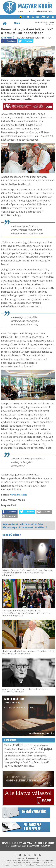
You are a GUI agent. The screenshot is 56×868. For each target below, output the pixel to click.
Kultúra (46, 846)
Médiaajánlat (17, 865)
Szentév (8, 752)
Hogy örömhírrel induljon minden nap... (19, 703)
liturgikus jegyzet (21, 749)
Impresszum (6, 865)
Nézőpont (34, 846)
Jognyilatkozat (29, 865)
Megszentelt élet (17, 846)
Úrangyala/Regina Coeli (16, 762)
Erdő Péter (34, 762)
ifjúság (8, 749)
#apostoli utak (10, 524)
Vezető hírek (12, 535)
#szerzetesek (26, 527)
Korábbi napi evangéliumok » (41, 733)
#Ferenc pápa (10, 527)
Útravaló (45, 762)
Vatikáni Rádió (19, 495)
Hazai (14, 843)
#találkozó (41, 527)
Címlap (5, 843)
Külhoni (38, 843)
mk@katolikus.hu (24, 863)
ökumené (30, 745)
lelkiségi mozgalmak (14, 759)
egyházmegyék (14, 766)
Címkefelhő (10, 740)
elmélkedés (42, 745)
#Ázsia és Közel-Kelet (32, 524)
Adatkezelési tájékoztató (45, 865)
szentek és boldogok (24, 752)
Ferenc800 (29, 766)
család (18, 745)
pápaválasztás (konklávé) (38, 759)
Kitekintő (8, 38)
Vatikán (8, 745)
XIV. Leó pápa (41, 749)
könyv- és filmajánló (36, 756)
